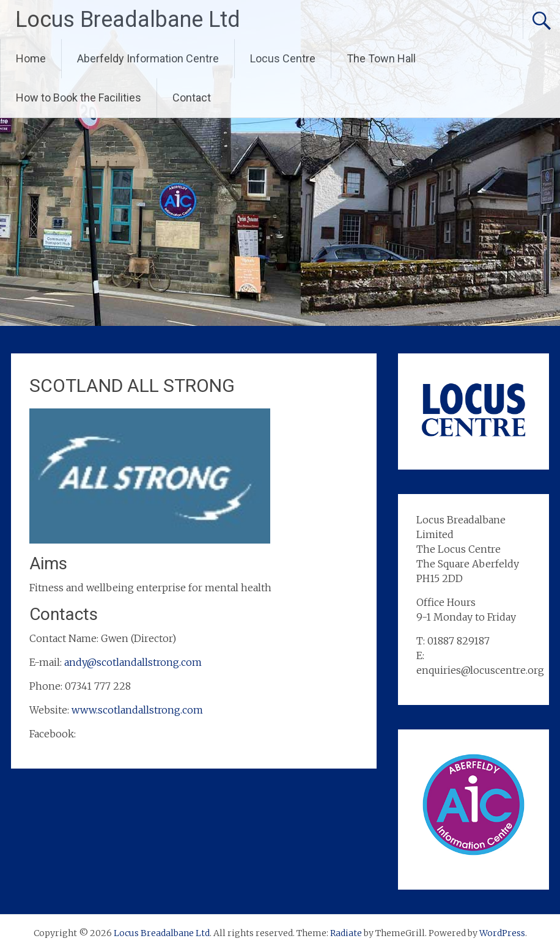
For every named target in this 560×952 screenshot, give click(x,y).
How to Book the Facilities (79, 98)
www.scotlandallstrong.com (137, 710)
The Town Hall (381, 58)
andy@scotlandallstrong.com (133, 662)
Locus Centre (283, 58)
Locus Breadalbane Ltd (128, 20)
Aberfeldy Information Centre (148, 58)
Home (31, 58)
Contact (192, 98)
